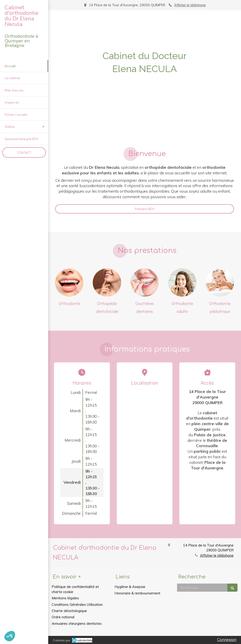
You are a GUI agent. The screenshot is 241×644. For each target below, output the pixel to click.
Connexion (227, 639)
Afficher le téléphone (190, 5)
